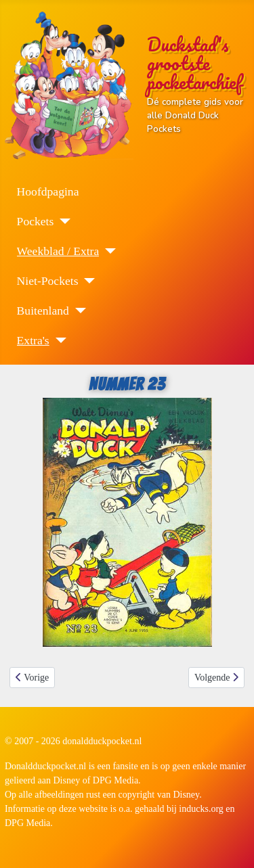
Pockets (36, 221)
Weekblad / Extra (58, 251)
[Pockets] (62, 221)
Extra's (33, 340)
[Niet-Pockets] (86, 281)
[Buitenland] (78, 311)
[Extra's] (58, 340)
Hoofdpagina (48, 191)
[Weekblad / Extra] (107, 251)
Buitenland (43, 311)
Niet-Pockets (48, 281)
